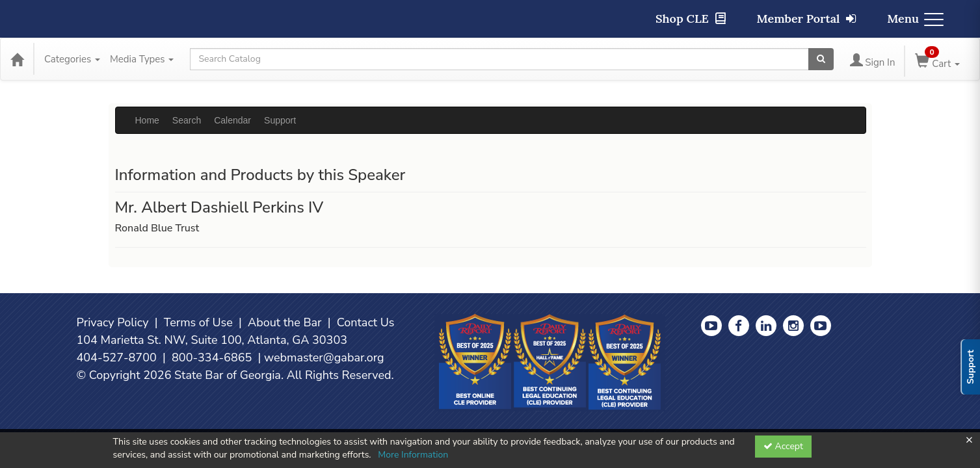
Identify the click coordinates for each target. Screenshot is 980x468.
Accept (783, 446)
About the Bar (285, 322)
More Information (413, 455)
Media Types (142, 59)
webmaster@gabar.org (324, 357)
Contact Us (366, 322)
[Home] (17, 59)
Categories (72, 59)
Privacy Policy (113, 322)
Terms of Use (198, 322)
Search (187, 120)
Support (280, 120)
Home (147, 120)
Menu (915, 19)
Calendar (232, 120)
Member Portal (807, 19)
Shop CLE (691, 19)
